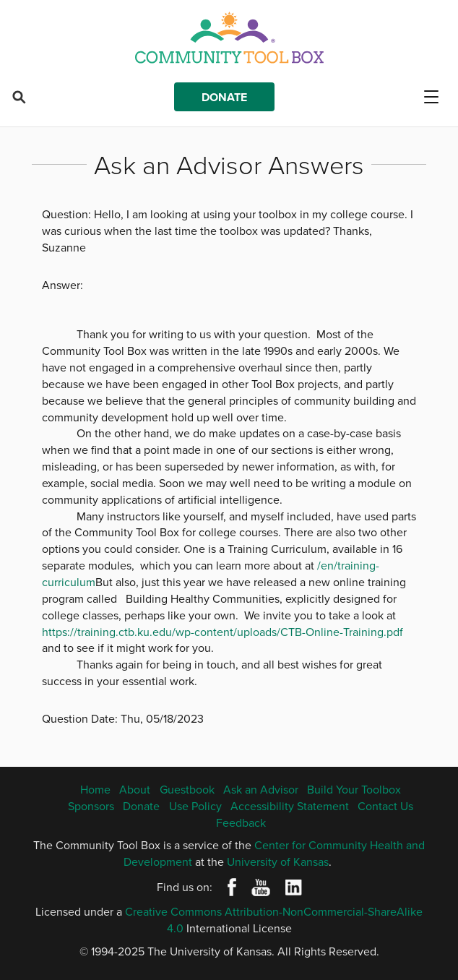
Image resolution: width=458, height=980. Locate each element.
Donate (224, 97)
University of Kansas (278, 861)
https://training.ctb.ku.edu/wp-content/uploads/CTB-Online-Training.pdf (222, 632)
